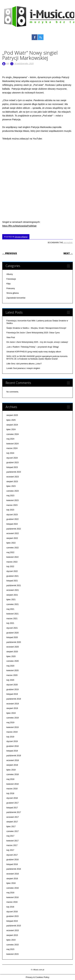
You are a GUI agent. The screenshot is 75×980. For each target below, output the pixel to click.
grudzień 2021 (12, 576)
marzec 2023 (12, 505)
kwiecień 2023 (12, 500)
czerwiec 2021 (13, 604)
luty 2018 (10, 793)
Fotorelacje (11, 279)
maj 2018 (10, 779)
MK (8, 63)
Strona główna (21, 237)
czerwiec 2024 (13, 434)
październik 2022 (14, 529)
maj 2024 (10, 439)
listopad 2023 (12, 467)
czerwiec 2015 (13, 945)
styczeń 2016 (12, 912)
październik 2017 (14, 812)
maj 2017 (10, 836)
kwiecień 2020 (12, 670)
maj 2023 (10, 496)
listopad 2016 (12, 864)
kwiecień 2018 (12, 784)
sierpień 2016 (12, 879)
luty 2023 (10, 510)
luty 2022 (10, 567)
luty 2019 (10, 737)
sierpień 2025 (12, 415)
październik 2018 (14, 756)
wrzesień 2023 (13, 477)
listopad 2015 (12, 921)
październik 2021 (14, 586)
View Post (11, 337)
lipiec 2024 (11, 429)
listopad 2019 (12, 694)
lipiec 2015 (11, 940)
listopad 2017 (12, 808)
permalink (68, 242)
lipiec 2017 (11, 827)
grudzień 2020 (12, 633)
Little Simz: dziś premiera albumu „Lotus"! (24, 364)
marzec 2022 (12, 562)
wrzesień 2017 (13, 817)
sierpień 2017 (12, 822)
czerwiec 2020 (13, 661)
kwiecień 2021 (12, 614)
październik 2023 (14, 472)
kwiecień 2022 (12, 557)
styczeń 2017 (12, 855)
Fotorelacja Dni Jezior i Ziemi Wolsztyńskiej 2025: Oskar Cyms (33, 333)
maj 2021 (10, 609)
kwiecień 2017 (12, 841)
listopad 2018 (12, 751)
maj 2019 (10, 723)
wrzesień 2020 (13, 647)
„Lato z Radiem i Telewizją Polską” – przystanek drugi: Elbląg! (33, 347)
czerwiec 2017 (13, 831)
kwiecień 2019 (12, 727)
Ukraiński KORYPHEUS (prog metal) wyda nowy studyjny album (34, 352)
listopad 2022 (12, 524)
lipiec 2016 (11, 883)
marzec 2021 (12, 619)
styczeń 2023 (12, 515)
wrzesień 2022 (13, 533)
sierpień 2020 (12, 652)
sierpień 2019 (12, 708)
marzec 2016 (12, 902)
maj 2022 (10, 552)
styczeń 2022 (12, 571)
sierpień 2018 (12, 765)
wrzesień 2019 (13, 704)
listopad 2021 (12, 581)
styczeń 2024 (12, 458)
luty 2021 (10, 623)
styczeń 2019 (12, 741)
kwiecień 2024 (12, 444)
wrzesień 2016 (13, 874)
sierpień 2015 (12, 935)
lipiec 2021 (11, 600)
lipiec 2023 (11, 486)
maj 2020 (10, 666)
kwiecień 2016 (12, 897)
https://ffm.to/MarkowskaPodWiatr (19, 226)
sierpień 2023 (12, 482)
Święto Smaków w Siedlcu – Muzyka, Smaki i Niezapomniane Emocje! (36, 328)
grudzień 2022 (12, 519)
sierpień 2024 (12, 425)
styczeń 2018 (12, 798)
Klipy (8, 284)
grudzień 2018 (12, 746)
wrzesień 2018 (13, 760)
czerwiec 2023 (13, 491)
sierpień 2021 (12, 595)
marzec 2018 (12, 789)
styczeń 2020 (12, 685)
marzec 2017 (12, 845)
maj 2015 (10, 949)
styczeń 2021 (12, 628)
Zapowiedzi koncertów (16, 298)
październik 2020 (14, 642)
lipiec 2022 (11, 543)
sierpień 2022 (12, 538)
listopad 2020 (12, 637)
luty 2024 (10, 453)
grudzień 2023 (12, 463)
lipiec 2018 (11, 770)
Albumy (10, 274)
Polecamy (11, 288)
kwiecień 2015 (12, 954)
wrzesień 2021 (13, 590)
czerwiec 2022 (13, 548)
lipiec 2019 (11, 713)
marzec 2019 (12, 732)
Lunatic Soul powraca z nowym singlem (23, 368)
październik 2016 (14, 869)
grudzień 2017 (12, 803)
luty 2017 (10, 850)
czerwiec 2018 (13, 774)
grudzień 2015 (12, 916)
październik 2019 (14, 699)
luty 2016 (10, 907)
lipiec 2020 (11, 656)
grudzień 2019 (12, 689)
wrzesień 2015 (13, 930)
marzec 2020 (12, 675)
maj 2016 (10, 893)
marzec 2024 (12, 448)
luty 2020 (10, 680)
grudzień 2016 (12, 860)
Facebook (35, 37)
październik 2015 (14, 926)
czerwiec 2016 (13, 888)
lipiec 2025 (11, 420)
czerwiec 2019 (13, 718)
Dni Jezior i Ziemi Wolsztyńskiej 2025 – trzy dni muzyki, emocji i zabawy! (37, 342)
